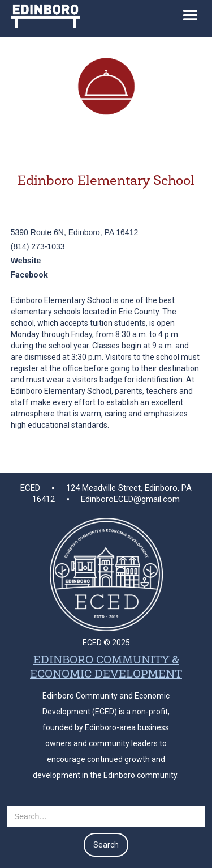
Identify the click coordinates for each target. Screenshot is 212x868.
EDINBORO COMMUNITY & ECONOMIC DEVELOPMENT (106, 668)
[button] (191, 19)
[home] (43, 14)
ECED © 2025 (106, 643)
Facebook (29, 275)
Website (26, 261)
